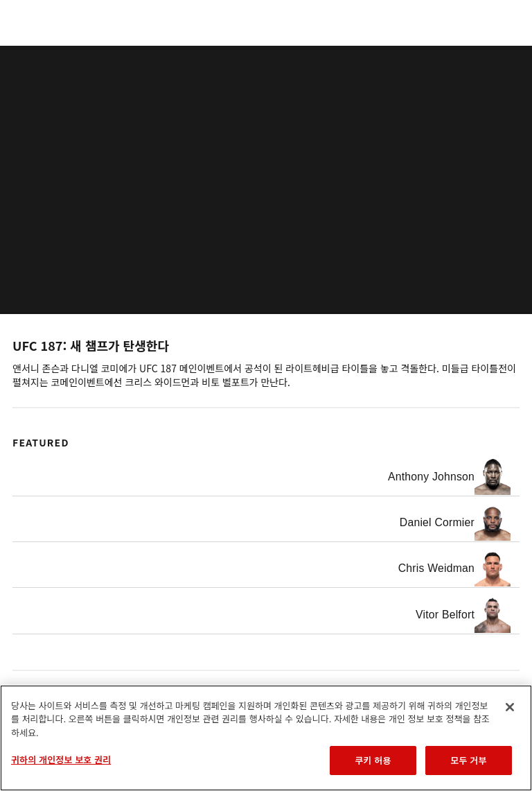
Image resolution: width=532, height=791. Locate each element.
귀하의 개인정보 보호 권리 (61, 759)
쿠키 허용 (373, 760)
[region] (266, 738)
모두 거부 (468, 760)
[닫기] (510, 707)
